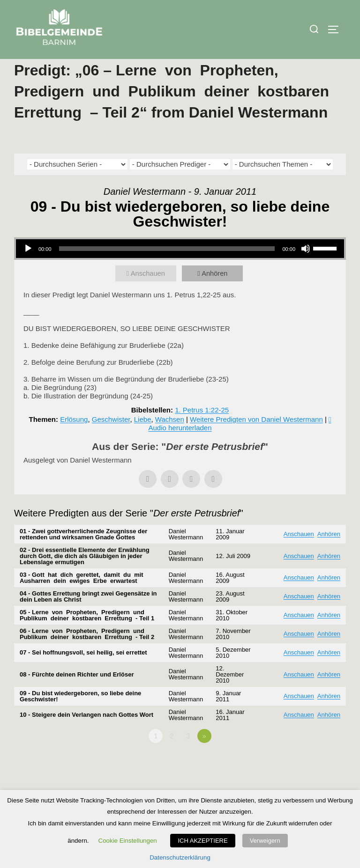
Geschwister (111, 439)
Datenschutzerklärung (180, 857)
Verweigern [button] (265, 841)
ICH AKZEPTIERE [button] (202, 841)
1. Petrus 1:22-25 (202, 430)
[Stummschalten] (306, 268)
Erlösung (74, 439)
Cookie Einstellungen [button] (128, 841)
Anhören (215, 293)
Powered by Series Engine (311, 781)
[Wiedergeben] (28, 268)
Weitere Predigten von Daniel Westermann (256, 439)
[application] (180, 268)
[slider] (167, 268)
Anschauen (149, 293)
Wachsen (170, 439)
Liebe (143, 439)
